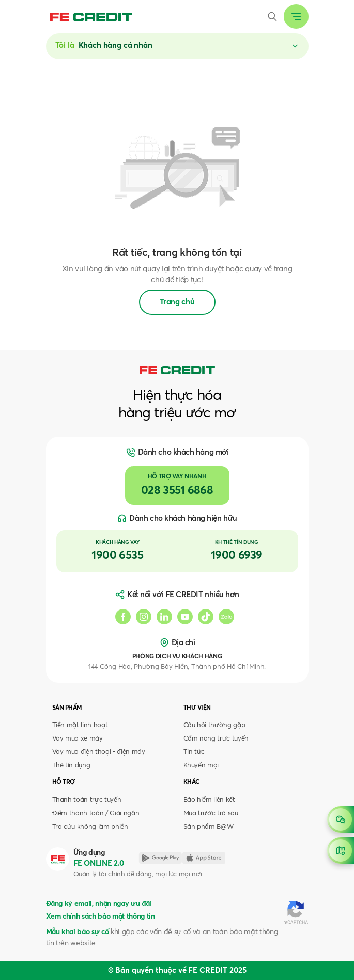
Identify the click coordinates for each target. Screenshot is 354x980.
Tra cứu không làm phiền (90, 827)
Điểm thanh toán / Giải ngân (96, 814)
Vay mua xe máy (78, 739)
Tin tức (194, 752)
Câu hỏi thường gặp (214, 725)
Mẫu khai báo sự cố (78, 932)
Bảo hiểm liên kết (209, 800)
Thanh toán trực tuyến (87, 800)
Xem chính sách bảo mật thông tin (101, 917)
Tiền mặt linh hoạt (80, 725)
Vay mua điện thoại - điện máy (99, 752)
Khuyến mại (201, 766)
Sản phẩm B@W (209, 827)
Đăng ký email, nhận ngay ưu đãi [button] (99, 904)
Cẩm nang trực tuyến (216, 739)
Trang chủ (177, 302)
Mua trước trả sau (211, 814)
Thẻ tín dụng (71, 766)
